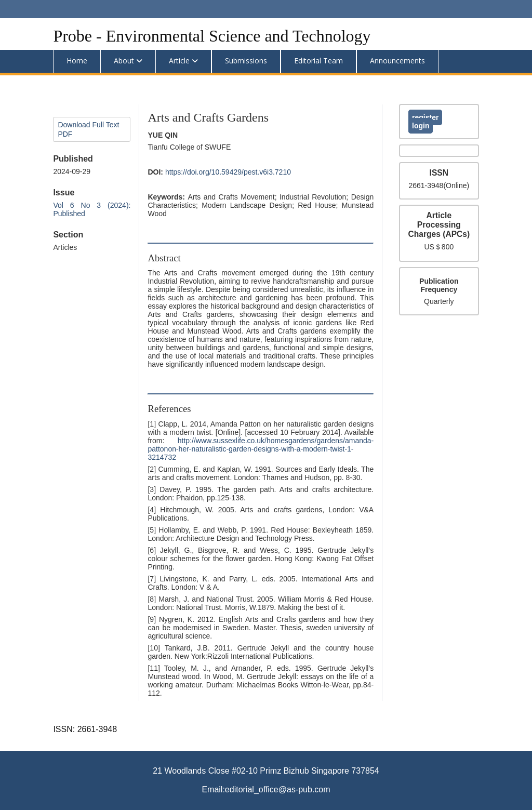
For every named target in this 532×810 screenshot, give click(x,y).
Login (421, 126)
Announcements (397, 61)
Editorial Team (318, 61)
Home (77, 61)
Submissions (246, 61)
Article (179, 61)
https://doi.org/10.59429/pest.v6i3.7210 (228, 172)
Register (425, 117)
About (124, 61)
